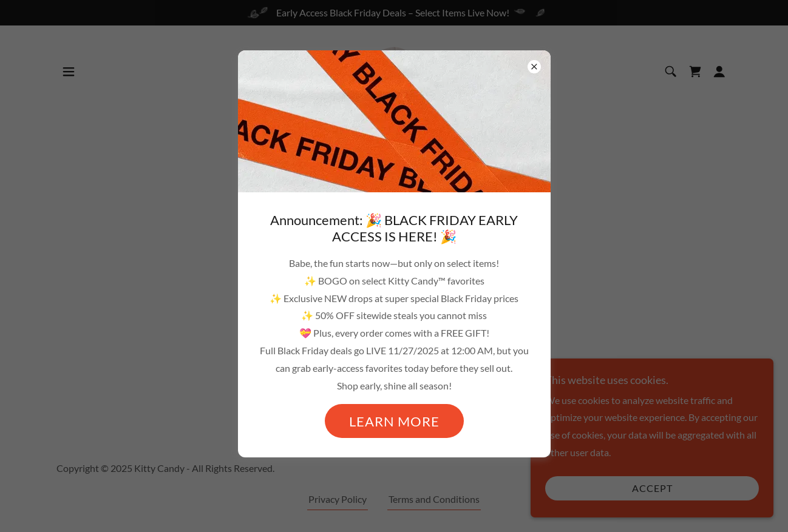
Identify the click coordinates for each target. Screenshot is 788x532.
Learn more (394, 421)
